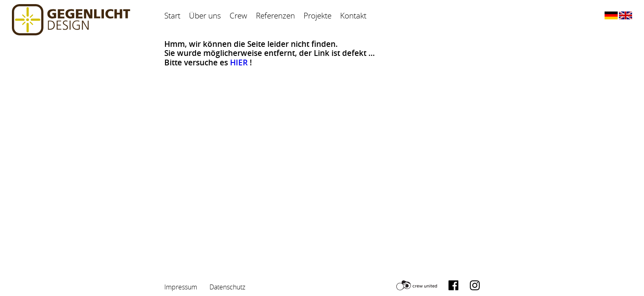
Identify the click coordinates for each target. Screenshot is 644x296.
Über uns (205, 16)
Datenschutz (227, 287)
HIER (239, 62)
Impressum (181, 287)
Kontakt (353, 16)
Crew (238, 16)
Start (172, 16)
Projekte (317, 16)
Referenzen (275, 16)
